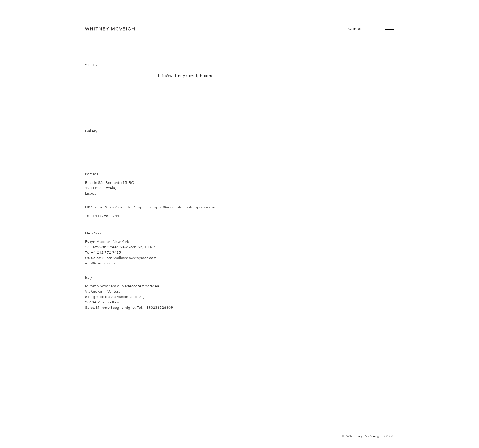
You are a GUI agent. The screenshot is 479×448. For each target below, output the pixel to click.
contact (356, 29)
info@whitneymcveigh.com (185, 76)
